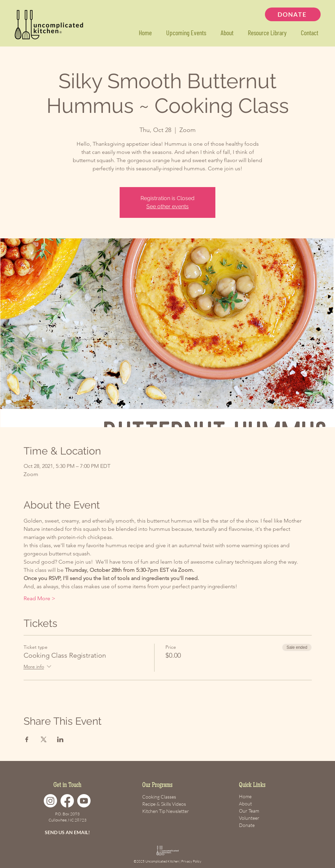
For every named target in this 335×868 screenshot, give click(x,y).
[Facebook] (67, 801)
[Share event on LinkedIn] (60, 739)
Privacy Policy (191, 861)
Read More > (39, 598)
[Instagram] (50, 801)
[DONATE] (293, 14)
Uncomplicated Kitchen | (163, 861)
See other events (167, 206)
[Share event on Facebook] (27, 739)
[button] (267, 33)
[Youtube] (84, 801)
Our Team (249, 811)
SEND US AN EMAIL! (67, 832)
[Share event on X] (44, 739)
